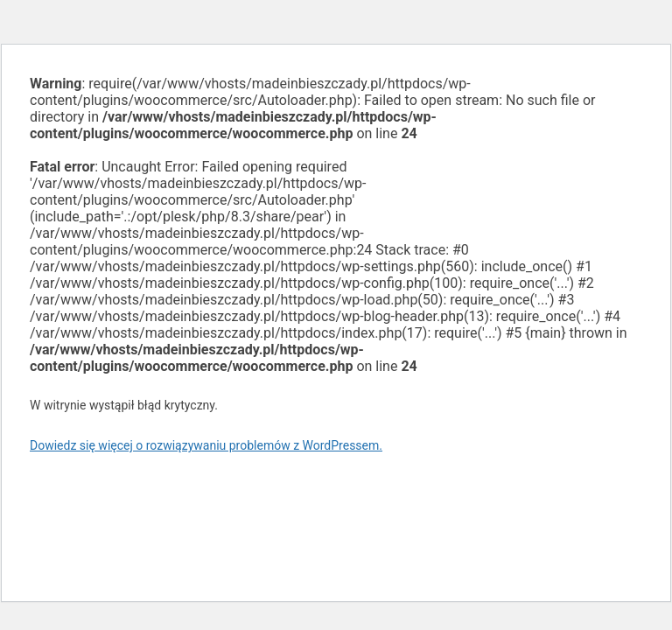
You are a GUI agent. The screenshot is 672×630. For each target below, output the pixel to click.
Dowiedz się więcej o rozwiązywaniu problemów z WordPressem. (206, 445)
